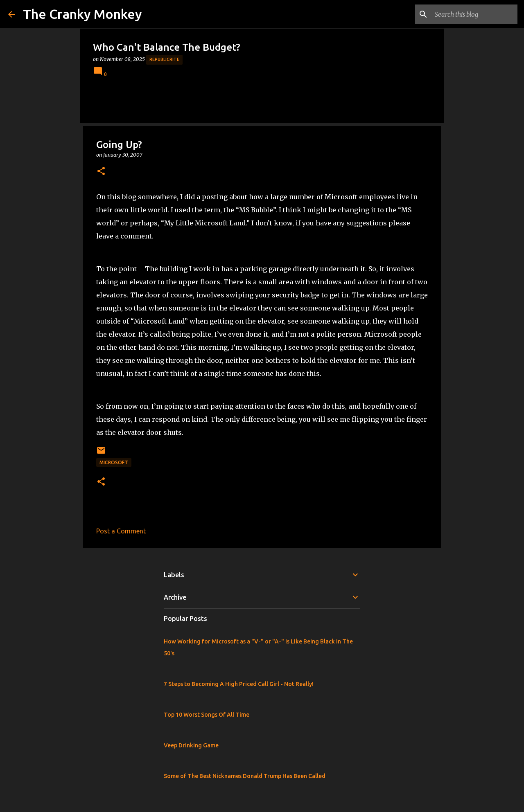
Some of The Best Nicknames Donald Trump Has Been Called (245, 776)
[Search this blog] (474, 14)
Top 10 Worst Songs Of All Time (207, 715)
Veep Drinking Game (191, 745)
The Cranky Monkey (82, 14)
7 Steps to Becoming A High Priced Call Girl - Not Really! (239, 684)
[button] (101, 172)
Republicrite (164, 59)
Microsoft (114, 462)
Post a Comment (121, 531)
